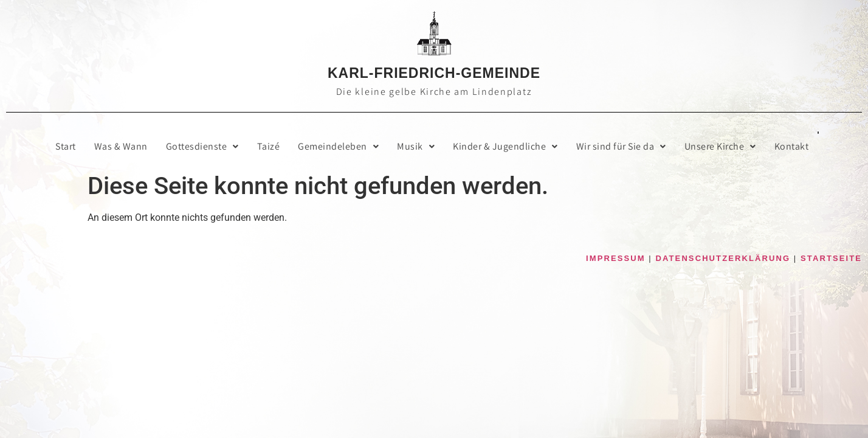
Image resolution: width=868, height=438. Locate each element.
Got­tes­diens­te (202, 146)
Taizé (269, 146)
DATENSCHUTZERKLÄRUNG (723, 258)
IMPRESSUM (616, 258)
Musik (416, 146)
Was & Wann (121, 146)
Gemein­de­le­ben (338, 146)
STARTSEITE (831, 258)
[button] (202, 147)
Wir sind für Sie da (621, 146)
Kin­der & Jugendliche (505, 146)
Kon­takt (792, 146)
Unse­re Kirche (720, 146)
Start (66, 146)
